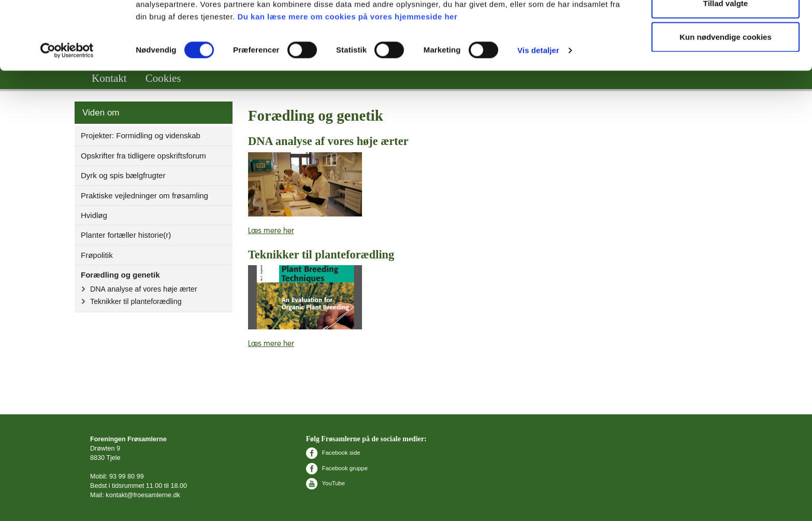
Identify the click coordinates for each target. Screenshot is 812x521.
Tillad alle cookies (726, 27)
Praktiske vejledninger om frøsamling (144, 196)
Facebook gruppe (337, 468)
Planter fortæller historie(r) (126, 235)
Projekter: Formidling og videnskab (141, 135)
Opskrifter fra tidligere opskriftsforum (143, 156)
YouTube (325, 483)
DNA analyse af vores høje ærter (144, 289)
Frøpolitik (97, 255)
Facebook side (333, 453)
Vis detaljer (538, 108)
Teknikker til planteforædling (136, 301)
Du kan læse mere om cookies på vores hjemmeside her (347, 75)
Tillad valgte (726, 61)
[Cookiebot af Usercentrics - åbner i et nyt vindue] (67, 109)
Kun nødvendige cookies (726, 95)
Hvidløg (94, 215)
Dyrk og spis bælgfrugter (123, 175)
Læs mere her (271, 231)
